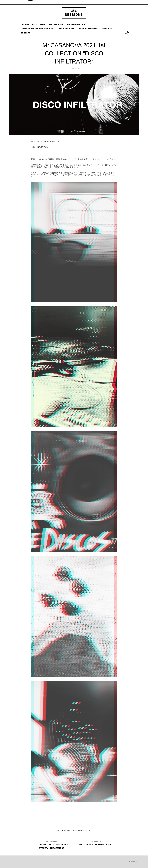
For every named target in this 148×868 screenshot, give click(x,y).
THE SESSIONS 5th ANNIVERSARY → (96, 843)
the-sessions (80, 830)
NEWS (89, 830)
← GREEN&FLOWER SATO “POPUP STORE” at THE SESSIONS (52, 845)
